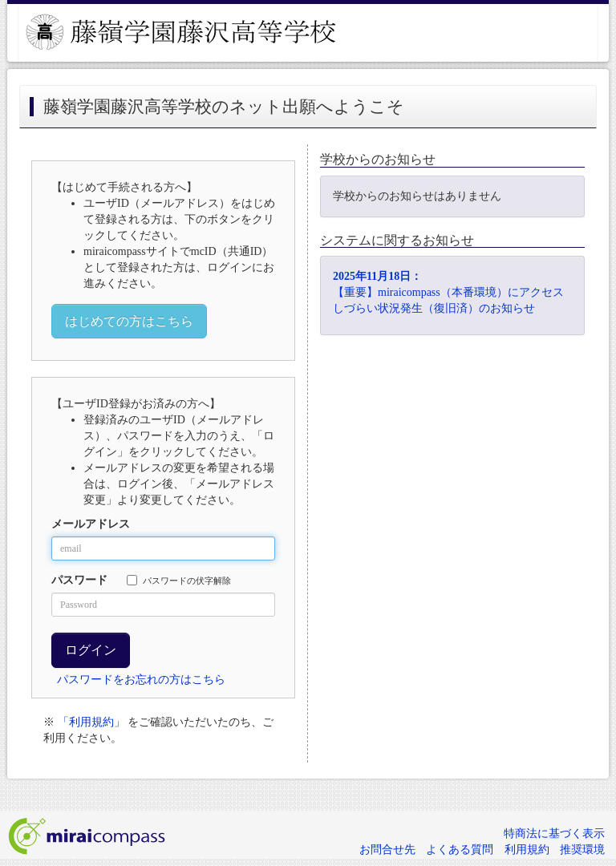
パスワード (79, 580)
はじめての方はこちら (129, 321)
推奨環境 (582, 850)
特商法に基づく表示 (554, 834)
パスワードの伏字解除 (179, 580)
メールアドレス (91, 524)
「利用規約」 (91, 722)
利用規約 (527, 850)
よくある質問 (460, 850)
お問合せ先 (387, 850)
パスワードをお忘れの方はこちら (141, 680)
